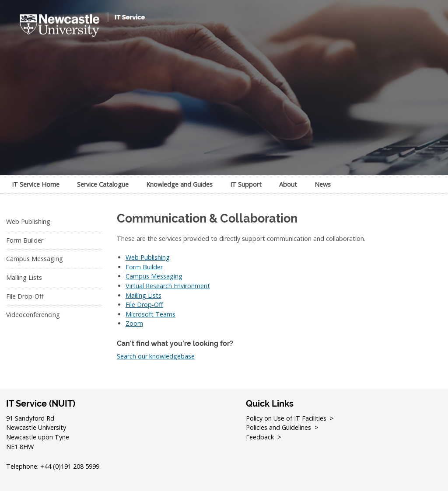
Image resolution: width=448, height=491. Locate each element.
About (288, 184)
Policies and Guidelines (278, 427)
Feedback (260, 437)
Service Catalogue (103, 184)
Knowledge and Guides (179, 184)
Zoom (134, 323)
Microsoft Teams (150, 314)
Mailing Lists (24, 277)
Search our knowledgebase (156, 356)
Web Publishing (28, 221)
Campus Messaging (35, 259)
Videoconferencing (33, 315)
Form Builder (25, 240)
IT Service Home (36, 184)
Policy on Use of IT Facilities (286, 418)
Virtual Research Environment (168, 286)
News (323, 184)
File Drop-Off (25, 296)
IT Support (246, 184)
